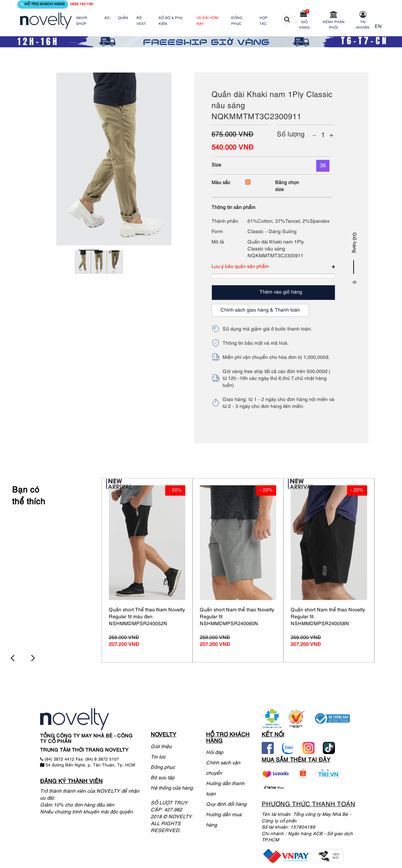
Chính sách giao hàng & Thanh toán (260, 310)
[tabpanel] (83, 271)
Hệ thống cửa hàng (172, 787)
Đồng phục (163, 766)
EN (378, 27)
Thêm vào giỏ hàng (281, 292)
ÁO (107, 18)
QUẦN (123, 18)
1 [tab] (89, 250)
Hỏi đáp (215, 752)
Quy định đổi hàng (226, 804)
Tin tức (158, 756)
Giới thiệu (161, 746)
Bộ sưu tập (163, 777)
